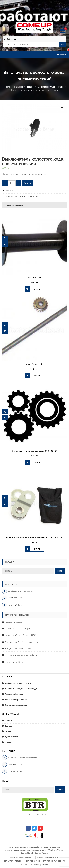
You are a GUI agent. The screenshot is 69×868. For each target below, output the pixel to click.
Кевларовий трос (32, 861)
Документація (11, 737)
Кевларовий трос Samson (16, 700)
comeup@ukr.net (36, 3)
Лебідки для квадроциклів (49, 857)
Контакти (35, 865)
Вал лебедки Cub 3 (34, 364)
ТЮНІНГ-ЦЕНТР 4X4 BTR (35, 815)
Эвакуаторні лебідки (13, 861)
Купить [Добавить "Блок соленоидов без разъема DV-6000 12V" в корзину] (37, 462)
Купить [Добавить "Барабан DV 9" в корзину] (37, 289)
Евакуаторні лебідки (14, 694)
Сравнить (9, 191)
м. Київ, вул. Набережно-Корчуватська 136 (35, 10)
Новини (9, 742)
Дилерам (9, 726)
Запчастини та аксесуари (26, 196)
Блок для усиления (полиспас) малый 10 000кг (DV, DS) (34, 537)
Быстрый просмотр (5, 238)
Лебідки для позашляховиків (19, 648)
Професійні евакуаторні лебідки (21, 655)
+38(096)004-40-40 (15, 598)
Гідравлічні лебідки (15, 622)
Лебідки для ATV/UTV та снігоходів (23, 642)
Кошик (45, 865)
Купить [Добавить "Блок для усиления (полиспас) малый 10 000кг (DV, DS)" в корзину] (37, 549)
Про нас (9, 720)
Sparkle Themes (41, 853)
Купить (27, 183)
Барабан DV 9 (34, 277)
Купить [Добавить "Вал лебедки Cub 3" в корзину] (37, 376)
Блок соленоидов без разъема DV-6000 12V (34, 451)
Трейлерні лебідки (14, 662)
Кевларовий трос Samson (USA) (21, 635)
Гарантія (9, 731)
